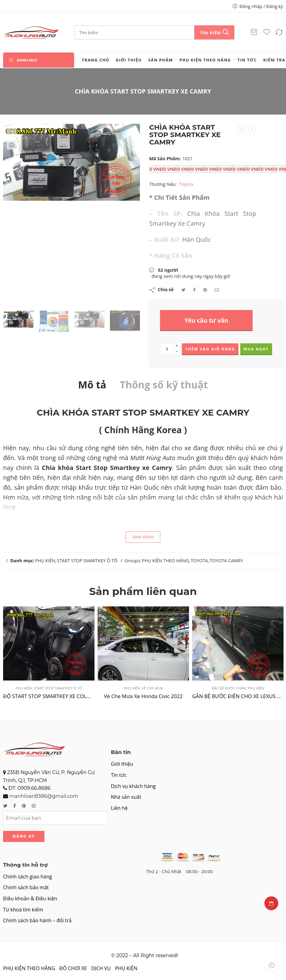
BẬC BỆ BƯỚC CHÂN (229, 688)
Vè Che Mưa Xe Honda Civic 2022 (143, 696)
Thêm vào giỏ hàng (210, 349)
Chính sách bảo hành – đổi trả (37, 920)
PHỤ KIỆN (45, 561)
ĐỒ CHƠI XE (73, 968)
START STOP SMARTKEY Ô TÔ (87, 561)
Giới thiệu (129, 60)
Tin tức (247, 60)
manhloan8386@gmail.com (44, 796)
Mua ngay (256, 349)
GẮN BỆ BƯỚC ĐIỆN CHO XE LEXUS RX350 (238, 696)
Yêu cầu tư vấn (206, 320)
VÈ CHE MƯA (152, 688)
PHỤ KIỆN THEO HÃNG (205, 60)
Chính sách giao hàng (27, 877)
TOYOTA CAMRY (226, 561)
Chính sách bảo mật (26, 887)
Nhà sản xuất (126, 797)
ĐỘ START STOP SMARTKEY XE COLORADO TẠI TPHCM (49, 696)
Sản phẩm (161, 60)
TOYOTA (199, 561)
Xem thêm (143, 537)
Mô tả (92, 385)
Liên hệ (119, 808)
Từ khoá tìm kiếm (23, 910)
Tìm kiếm (210, 33)
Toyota (186, 184)
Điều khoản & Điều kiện (30, 898)
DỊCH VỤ (101, 968)
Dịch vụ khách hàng (133, 786)
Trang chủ (96, 60)
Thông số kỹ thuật (164, 385)
